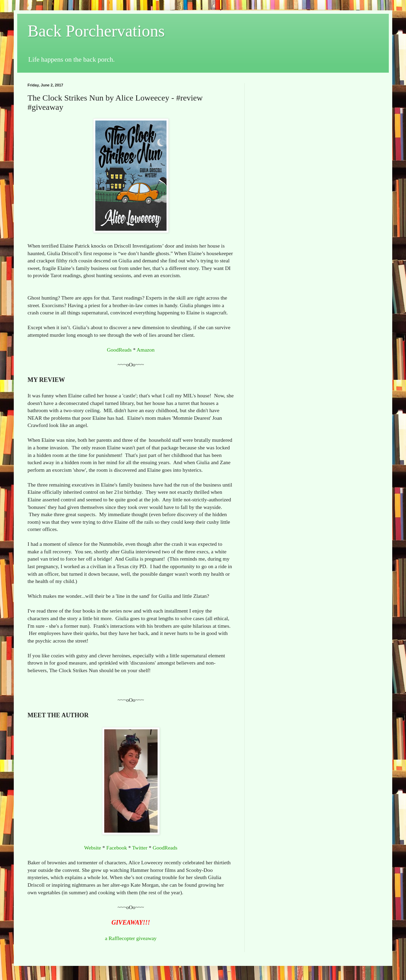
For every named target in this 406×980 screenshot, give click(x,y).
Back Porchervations (96, 31)
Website (92, 848)
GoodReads (119, 350)
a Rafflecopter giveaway (131, 938)
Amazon (146, 350)
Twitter (140, 848)
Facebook (117, 848)
